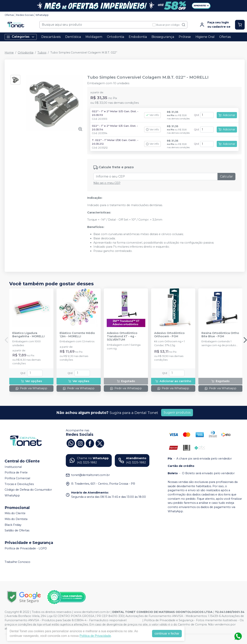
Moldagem (94, 37)
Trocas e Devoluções (19, 484)
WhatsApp (42, 15)
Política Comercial (17, 478)
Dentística (73, 37)
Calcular (226, 176)
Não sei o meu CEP (107, 183)
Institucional (13, 467)
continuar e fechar (167, 633)
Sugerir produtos (177, 412)
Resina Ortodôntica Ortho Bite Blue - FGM (220, 335)
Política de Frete (16, 473)
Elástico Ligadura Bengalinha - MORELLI (28, 335)
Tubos (42, 53)
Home (9, 53)
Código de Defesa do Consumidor (28, 490)
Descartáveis (51, 37)
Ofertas (9, 15)
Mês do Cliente (15, 513)
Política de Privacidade (95, 636)
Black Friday (13, 525)
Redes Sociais (25, 15)
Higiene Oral (205, 37)
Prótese (185, 37)
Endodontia (138, 37)
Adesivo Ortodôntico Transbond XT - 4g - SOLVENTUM (122, 336)
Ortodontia (115, 37)
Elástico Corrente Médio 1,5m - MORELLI (77, 335)
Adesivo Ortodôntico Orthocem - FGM (169, 335)
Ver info (152, 115)
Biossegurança (163, 37)
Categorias (21, 37)
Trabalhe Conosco (17, 562)
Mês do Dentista (16, 519)
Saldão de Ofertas (17, 531)
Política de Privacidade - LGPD (26, 548)
